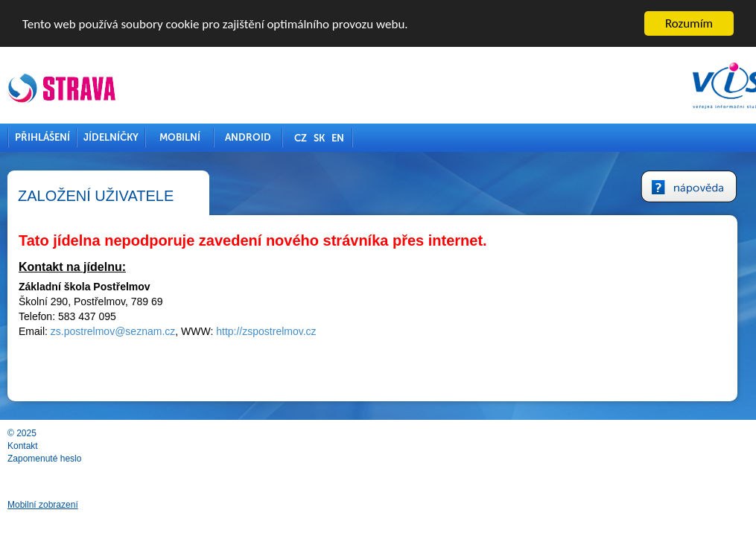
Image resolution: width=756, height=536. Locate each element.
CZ (301, 138)
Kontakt (23, 446)
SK (319, 138)
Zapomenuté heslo (44, 459)
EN (338, 138)
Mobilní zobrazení (43, 505)
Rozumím (689, 23)
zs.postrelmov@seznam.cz (113, 331)
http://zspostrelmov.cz (266, 331)
